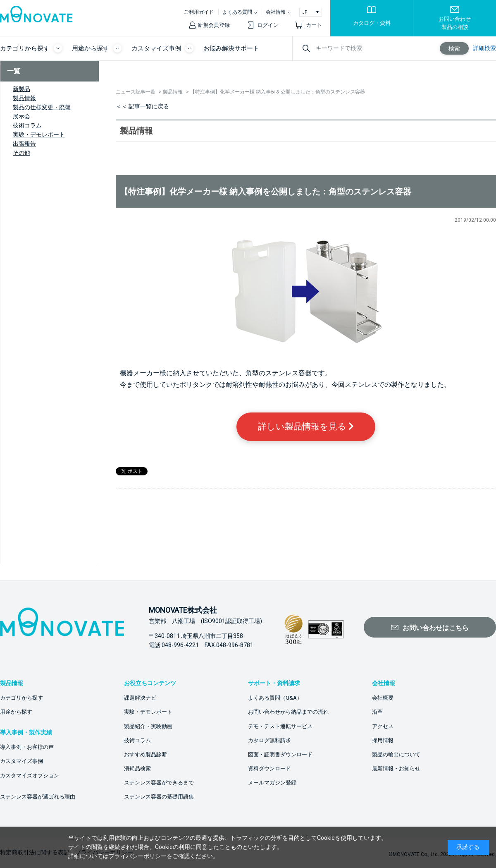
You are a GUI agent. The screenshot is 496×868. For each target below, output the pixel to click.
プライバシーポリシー (138, 856)
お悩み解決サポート (231, 48)
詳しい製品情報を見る (306, 427)
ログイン (268, 25)
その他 (21, 153)
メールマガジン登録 (272, 783)
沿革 (377, 712)
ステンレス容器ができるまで (159, 783)
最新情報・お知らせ (396, 768)
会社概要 (383, 698)
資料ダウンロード (269, 768)
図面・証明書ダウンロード (280, 754)
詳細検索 (484, 48)
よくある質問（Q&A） (275, 698)
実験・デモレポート (39, 134)
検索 (454, 48)
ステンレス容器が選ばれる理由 (38, 797)
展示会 (21, 116)
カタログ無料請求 (269, 740)
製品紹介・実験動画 (148, 726)
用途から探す (16, 712)
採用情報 (383, 740)
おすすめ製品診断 (145, 754)
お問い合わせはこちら (436, 628)
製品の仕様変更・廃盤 (42, 107)
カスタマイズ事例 (21, 761)
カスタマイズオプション (30, 776)
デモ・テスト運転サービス (280, 726)
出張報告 (24, 144)
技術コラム (27, 125)
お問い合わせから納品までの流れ (288, 712)
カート (314, 25)
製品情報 (24, 98)
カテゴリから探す (21, 698)
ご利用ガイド (199, 12)
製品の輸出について (396, 754)
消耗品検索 (137, 768)
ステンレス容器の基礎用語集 (159, 797)
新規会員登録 (214, 25)
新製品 (21, 89)
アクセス (383, 726)
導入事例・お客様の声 (27, 747)
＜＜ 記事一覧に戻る (142, 106)
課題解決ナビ (140, 698)
